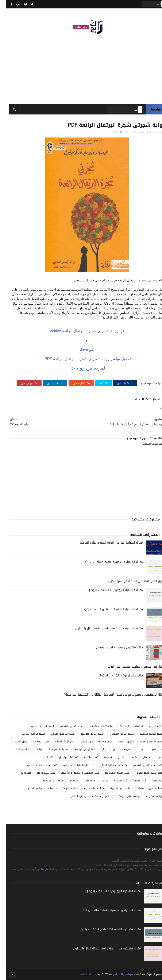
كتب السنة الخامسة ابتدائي (36, 765)
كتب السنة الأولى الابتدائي (141, 765)
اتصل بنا (40, 869)
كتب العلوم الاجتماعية (111, 773)
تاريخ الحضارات (35, 742)
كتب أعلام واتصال (63, 757)
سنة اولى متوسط (79, 749)
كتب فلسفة (133, 781)
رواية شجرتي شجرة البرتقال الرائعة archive (81, 331)
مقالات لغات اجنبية (88, 788)
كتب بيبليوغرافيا (40, 773)
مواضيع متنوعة (148, 796)
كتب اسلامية (85, 757)
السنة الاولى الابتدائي (66, 726)
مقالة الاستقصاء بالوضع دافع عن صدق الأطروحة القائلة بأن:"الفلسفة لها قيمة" (108, 695)
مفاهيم (68, 781)
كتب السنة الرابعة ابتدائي (142, 773)
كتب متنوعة (115, 781)
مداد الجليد (81, 974)
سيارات (34, 749)
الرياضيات (119, 726)
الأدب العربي (150, 726)
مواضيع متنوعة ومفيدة (121, 796)
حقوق (109, 749)
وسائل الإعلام (73, 796)
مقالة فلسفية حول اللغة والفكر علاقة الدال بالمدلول (103, 628)
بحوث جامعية (99, 742)
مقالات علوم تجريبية (115, 788)
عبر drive (81, 350)
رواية (110, 132)
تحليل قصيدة (15, 742)
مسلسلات (83, 781)
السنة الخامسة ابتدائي (57, 734)
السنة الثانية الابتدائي (116, 734)
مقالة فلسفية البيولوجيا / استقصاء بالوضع (110, 590)
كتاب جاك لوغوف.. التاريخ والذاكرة (115, 676)
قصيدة (102, 757)
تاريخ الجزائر (81, 742)
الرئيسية (149, 110)
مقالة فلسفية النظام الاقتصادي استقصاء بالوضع (106, 609)
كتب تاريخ (20, 773)
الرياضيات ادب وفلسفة (96, 726)
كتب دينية (151, 781)
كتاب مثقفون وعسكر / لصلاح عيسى (113, 647)
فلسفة (128, 757)
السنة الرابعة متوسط (145, 742)
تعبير (134, 749)
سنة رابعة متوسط (53, 749)
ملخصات (47, 788)
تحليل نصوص (149, 749)
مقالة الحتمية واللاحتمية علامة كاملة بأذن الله (108, 562)
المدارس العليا (120, 742)
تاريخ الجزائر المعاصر (59, 742)
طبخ (154, 757)
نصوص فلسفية (94, 796)
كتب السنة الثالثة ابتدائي (107, 765)
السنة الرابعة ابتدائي (27, 734)
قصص (115, 757)
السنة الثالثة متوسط (145, 734)
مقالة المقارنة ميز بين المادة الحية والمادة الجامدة (105, 543)
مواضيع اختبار (29, 788)
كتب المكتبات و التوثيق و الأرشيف (74, 773)
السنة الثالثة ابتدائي (36, 726)
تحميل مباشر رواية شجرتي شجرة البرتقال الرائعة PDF (81, 359)
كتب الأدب (42, 757)
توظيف (122, 749)
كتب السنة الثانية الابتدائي (72, 765)
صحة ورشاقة (17, 749)
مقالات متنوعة (64, 788)
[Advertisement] (81, 67)
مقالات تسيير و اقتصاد (144, 788)
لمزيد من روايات (81, 368)
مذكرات (98, 781)
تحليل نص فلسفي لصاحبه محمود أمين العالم (130, 667)
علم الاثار (142, 757)
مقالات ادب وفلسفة (47, 781)
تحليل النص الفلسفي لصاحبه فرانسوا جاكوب (130, 581)
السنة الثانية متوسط (86, 734)
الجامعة (133, 726)
